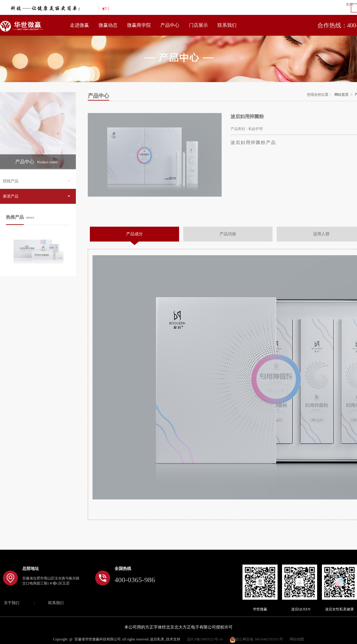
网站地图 (297, 639)
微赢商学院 (139, 25)
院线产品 (36, 181)
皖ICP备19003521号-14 (205, 639)
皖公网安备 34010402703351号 (256, 639)
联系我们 (227, 25)
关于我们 (12, 603)
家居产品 (36, 196)
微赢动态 (108, 25)
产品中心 (170, 25)
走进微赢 (79, 25)
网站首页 (342, 95)
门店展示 (198, 25)
